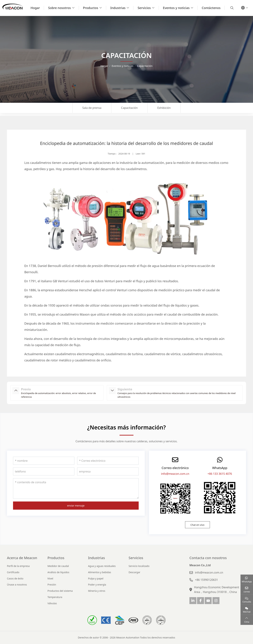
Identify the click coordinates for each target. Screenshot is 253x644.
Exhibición (164, 108)
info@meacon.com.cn (175, 474)
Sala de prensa (92, 108)
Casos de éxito (15, 578)
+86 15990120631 (206, 580)
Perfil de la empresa (18, 566)
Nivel (50, 578)
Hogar (35, 8)
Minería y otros (97, 591)
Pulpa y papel (96, 578)
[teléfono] (44, 471)
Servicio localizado (139, 566)
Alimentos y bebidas (100, 572)
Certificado (13, 572)
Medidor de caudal (58, 566)
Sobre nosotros (59, 8)
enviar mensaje (76, 506)
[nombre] (44, 461)
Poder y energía (97, 585)
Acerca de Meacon (22, 558)
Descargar (134, 572)
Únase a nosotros (17, 585)
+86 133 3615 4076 (220, 474)
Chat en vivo (197, 525)
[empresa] (108, 471)
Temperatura (55, 597)
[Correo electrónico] (108, 461)
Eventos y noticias (176, 8)
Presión (52, 585)
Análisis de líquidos (58, 572)
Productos (91, 8)
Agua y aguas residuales (102, 566)
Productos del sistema (60, 591)
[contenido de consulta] (76, 488)
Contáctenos (211, 8)
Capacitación (129, 108)
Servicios (144, 8)
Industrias (118, 8)
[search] (232, 8)
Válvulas (52, 603)
